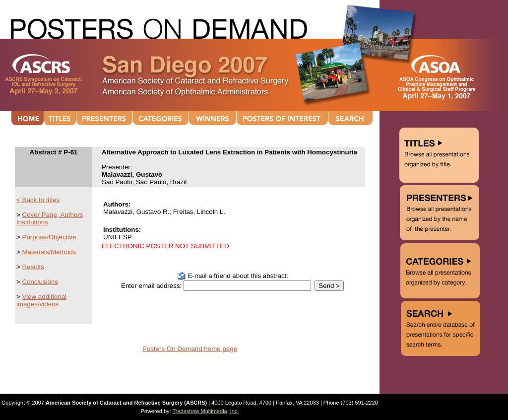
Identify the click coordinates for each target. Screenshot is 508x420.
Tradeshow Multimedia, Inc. (205, 411)
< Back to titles (38, 200)
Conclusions (40, 282)
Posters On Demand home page (190, 349)
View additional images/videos (41, 300)
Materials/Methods (49, 252)
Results (33, 267)
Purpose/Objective (49, 237)
